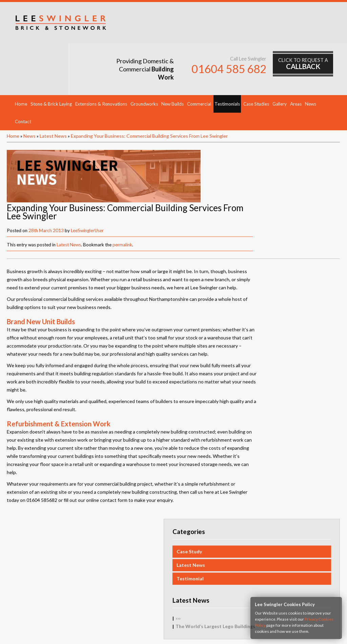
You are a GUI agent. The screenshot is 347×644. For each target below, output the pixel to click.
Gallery (280, 62)
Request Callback (40, 540)
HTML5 (202, 631)
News (311, 62)
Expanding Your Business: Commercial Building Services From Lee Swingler (149, 94)
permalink (249, 149)
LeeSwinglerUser (214, 134)
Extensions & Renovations (101, 62)
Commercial (199, 62)
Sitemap (30, 554)
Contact (23, 79)
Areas (296, 62)
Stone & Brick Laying (51, 62)
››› (261, 278)
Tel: (148, 620)
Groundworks (144, 62)
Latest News (53, 94)
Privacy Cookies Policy (45, 562)
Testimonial (273, 239)
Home (21, 62)
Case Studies (256, 62)
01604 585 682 (235, 28)
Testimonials (227, 62)
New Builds (172, 62)
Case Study (272, 212)
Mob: (198, 620)
